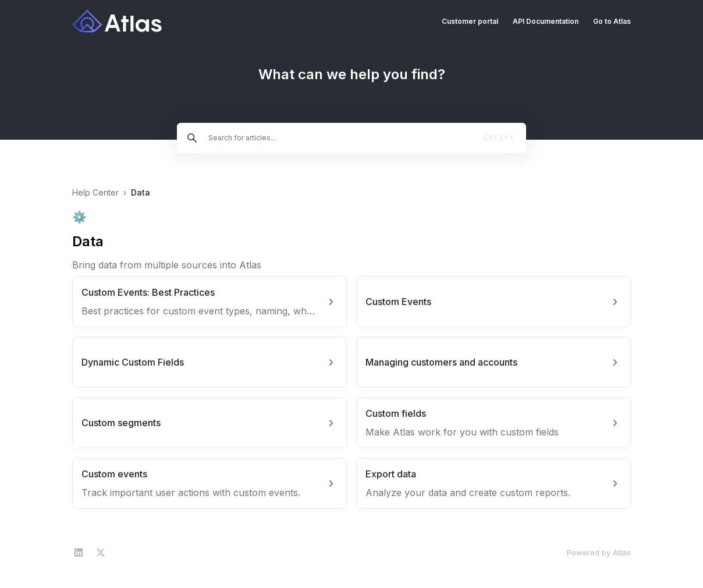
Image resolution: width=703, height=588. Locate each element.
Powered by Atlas (599, 552)
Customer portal (470, 21)
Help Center (95, 192)
